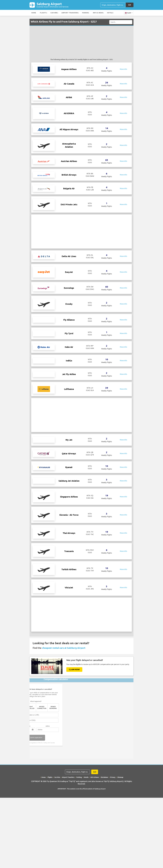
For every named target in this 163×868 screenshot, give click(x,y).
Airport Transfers (70, 13)
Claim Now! (74, 713)
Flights (43, 13)
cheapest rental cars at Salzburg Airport (64, 691)
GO (130, 5)
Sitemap (120, 820)
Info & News (98, 13)
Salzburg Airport (53, 5)
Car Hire (54, 13)
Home (34, 13)
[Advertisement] (81, 43)
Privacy (113, 820)
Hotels (110, 13)
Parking (86, 13)
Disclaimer (105, 820)
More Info (123, 69)
